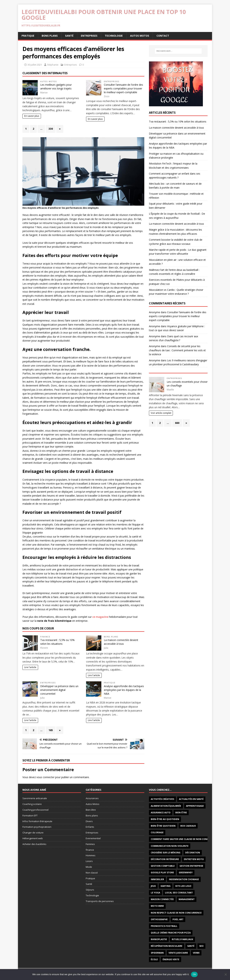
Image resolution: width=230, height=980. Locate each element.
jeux (153, 886)
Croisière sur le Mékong (166, 853)
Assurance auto (161, 813)
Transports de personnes (100, 901)
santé (191, 946)
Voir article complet (161, 413)
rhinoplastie (159, 939)
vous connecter (45, 777)
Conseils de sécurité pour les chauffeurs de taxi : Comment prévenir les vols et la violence (177, 350)
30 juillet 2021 (35, 65)
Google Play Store (162, 873)
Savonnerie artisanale (35, 798)
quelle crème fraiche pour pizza (171, 933)
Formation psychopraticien (37, 827)
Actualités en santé (191, 799)
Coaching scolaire (32, 804)
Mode (89, 867)
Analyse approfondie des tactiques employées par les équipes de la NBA (124, 690)
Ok (194, 974)
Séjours (90, 890)
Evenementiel (93, 838)
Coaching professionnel (35, 810)
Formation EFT (30, 815)
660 (177, 423)
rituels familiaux (182, 939)
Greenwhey (186, 873)
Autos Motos (140, 36)
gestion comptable (163, 866)
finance (45, 637)
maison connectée (162, 899)
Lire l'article (30, 667)
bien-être (181, 813)
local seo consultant (179, 893)
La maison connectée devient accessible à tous (176, 128)
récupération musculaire (167, 946)
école (154, 959)
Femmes (90, 844)
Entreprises (89, 36)
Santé (69, 36)
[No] (226, 974)
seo (201, 946)
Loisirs (89, 861)
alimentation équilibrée (166, 806)
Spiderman (157, 953)
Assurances (92, 798)
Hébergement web (33, 838)
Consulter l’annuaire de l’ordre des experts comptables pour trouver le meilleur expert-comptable (123, 88)
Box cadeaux (188, 826)
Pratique (28, 36)
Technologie (114, 36)
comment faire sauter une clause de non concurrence (185, 839)
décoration (193, 853)
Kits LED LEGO (183, 886)
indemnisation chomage (184, 879)
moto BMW (157, 906)
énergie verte (171, 959)
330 (51, 129)
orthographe (159, 919)
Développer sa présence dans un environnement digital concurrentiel (59, 690)
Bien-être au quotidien (165, 819)
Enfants (90, 827)
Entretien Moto (194, 859)
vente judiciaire (178, 953)
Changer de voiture (33, 833)
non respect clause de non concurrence (176, 913)
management (187, 899)
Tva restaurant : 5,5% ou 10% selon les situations (178, 121)
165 (51, 730)
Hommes (91, 855)
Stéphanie (53, 65)
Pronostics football (164, 926)
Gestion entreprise (191, 866)
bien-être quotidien (163, 826)
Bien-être (91, 810)
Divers (89, 821)
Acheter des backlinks (34, 844)
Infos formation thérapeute (37, 821)
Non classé (92, 873)
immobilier (157, 879)
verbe (196, 953)
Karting (166, 886)
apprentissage (195, 806)
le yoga (155, 893)
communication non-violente (170, 846)
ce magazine (100, 617)
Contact (163, 36)
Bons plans (50, 36)
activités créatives (162, 799)
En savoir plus (32, 116)
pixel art (178, 919)
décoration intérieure (165, 859)
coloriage (157, 832)
